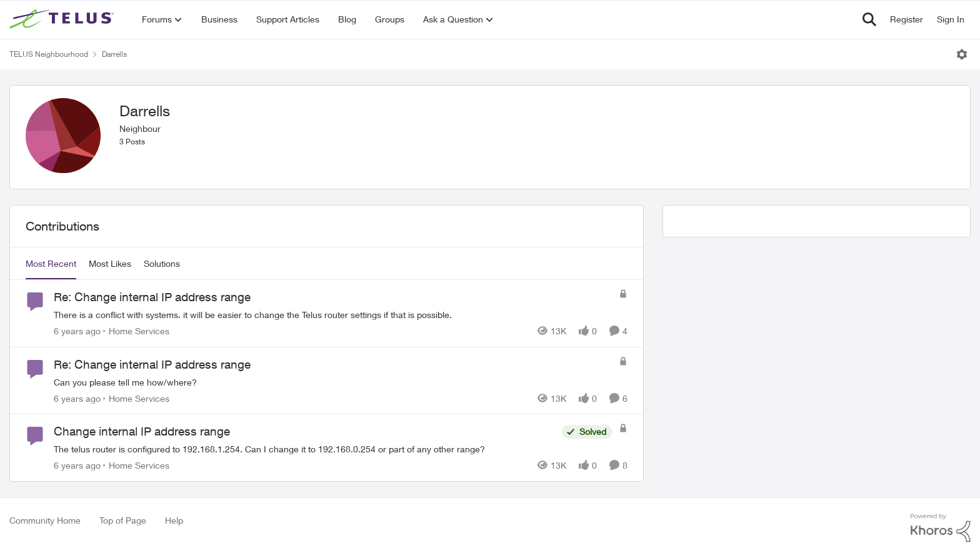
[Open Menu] (962, 54)
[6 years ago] (77, 331)
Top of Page (123, 520)
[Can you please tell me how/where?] (333, 381)
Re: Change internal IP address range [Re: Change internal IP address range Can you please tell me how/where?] (152, 364)
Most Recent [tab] (51, 263)
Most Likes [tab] (110, 263)
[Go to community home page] (63, 19)
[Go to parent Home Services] (136, 331)
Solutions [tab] (162, 263)
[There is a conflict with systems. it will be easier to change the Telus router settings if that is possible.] (333, 315)
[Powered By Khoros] (941, 528)
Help (174, 520)
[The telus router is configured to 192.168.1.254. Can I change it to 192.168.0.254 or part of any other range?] (305, 449)
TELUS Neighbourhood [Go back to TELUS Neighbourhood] (49, 54)
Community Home (45, 520)
